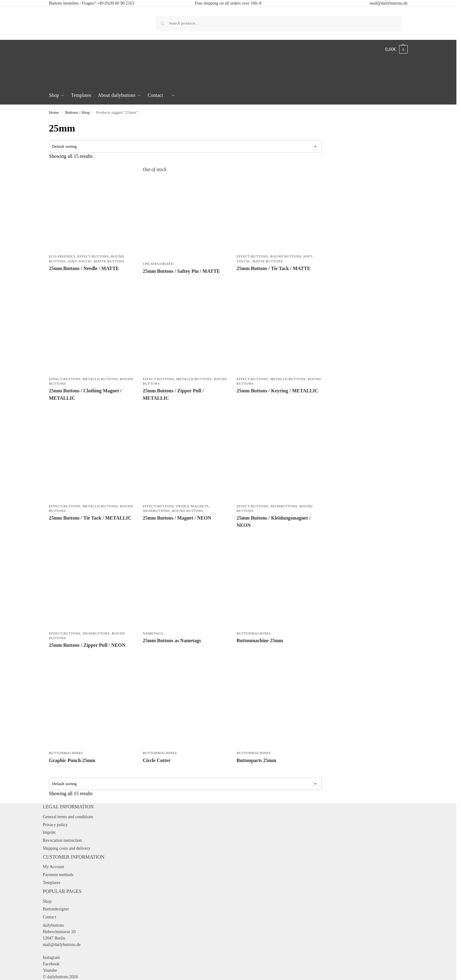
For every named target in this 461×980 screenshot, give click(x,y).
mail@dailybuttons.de (389, 3)
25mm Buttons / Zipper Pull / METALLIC (173, 394)
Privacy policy (55, 825)
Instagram (51, 957)
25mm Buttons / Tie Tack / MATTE (274, 268)
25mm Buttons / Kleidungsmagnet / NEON (274, 522)
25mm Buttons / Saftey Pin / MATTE (181, 271)
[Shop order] (185, 147)
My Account (54, 867)
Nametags (153, 633)
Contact (50, 917)
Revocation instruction (62, 840)
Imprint (49, 832)
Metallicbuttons (100, 379)
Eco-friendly (62, 256)
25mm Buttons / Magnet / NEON (177, 518)
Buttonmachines (254, 633)
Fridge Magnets (192, 506)
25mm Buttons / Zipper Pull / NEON (87, 645)
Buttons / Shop (78, 112)
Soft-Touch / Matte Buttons (96, 261)
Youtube (50, 970)
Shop (47, 901)
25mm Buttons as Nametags (172, 641)
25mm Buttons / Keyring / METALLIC (278, 391)
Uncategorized (158, 264)
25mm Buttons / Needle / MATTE (84, 268)
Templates (52, 883)
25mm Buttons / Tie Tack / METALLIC (90, 518)
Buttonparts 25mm (256, 760)
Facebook (51, 964)
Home (54, 112)
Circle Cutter (157, 760)
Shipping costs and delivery (67, 848)
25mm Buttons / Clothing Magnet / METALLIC (85, 394)
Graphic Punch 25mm (72, 760)
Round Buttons (286, 256)
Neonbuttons (156, 511)
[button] (396, 49)
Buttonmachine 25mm (260, 641)
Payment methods (58, 875)
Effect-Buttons (93, 256)
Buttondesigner (56, 909)
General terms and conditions (68, 817)
